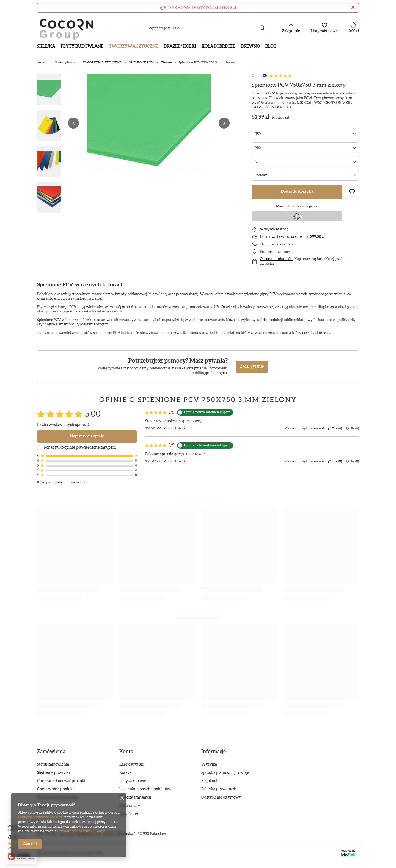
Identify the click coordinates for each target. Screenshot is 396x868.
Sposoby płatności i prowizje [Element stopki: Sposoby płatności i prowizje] (225, 773)
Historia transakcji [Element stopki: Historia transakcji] (135, 797)
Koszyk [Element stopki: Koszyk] (126, 773)
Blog (271, 46)
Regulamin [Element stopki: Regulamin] (211, 781)
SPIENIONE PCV (141, 62)
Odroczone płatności (276, 259)
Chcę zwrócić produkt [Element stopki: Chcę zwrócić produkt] (56, 789)
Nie (352, 428)
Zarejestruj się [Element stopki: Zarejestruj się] (132, 764)
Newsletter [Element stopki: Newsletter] (129, 814)
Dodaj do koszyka (297, 192)
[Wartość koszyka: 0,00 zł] (354, 28)
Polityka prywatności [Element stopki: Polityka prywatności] (219, 789)
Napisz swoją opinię (87, 436)
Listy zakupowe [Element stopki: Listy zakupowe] (133, 781)
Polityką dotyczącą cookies (40, 817)
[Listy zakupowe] (324, 28)
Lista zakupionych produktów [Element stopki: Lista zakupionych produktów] (145, 789)
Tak (335, 428)
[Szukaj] (262, 28)
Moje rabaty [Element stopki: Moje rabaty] (130, 806)
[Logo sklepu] (67, 28)
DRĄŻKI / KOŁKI (180, 46)
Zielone (167, 62)
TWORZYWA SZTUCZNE (134, 46)
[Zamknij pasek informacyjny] (353, 8)
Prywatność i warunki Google (81, 831)
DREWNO (250, 46)
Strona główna (66, 62)
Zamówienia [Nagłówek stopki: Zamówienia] (51, 752)
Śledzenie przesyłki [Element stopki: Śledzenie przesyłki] (53, 773)
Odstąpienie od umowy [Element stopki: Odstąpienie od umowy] (221, 797)
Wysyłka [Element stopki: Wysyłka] (209, 764)
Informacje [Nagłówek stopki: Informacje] (214, 752)
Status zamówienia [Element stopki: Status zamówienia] (53, 764)
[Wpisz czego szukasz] (206, 28)
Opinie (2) (259, 76)
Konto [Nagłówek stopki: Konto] (126, 752)
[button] (73, 123)
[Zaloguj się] (291, 28)
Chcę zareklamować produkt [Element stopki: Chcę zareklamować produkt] (61, 781)
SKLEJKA (46, 46)
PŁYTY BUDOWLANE (82, 46)
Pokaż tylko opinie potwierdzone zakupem (80, 448)
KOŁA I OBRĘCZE (218, 46)
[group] (149, 123)
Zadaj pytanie (252, 367)
